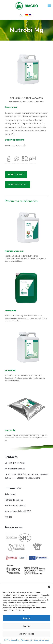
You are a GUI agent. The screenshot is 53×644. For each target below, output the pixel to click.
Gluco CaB (10, 370)
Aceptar (26, 618)
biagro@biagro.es (15, 469)
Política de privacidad (29, 640)
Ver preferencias (26, 634)
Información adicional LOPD (18, 511)
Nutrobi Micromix (14, 251)
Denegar (27, 626)
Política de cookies (12, 640)
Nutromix (10, 430)
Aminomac (10, 311)
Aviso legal (44, 640)
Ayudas (8, 517)
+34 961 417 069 (15, 463)
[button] (49, 587)
